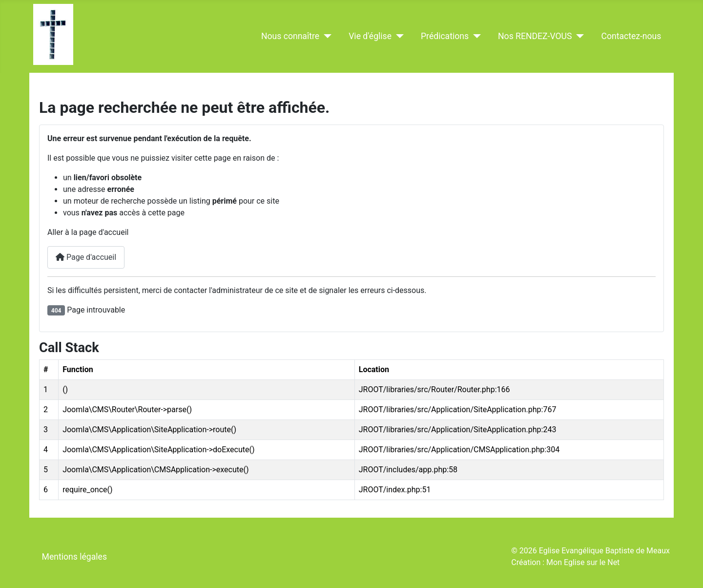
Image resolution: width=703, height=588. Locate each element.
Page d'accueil (86, 257)
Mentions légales (74, 557)
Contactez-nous (631, 36)
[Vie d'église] (398, 36)
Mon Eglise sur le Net (583, 562)
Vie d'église (370, 36)
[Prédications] (475, 36)
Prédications (445, 36)
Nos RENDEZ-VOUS (535, 36)
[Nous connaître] (325, 36)
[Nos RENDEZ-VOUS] (578, 36)
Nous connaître (290, 36)
